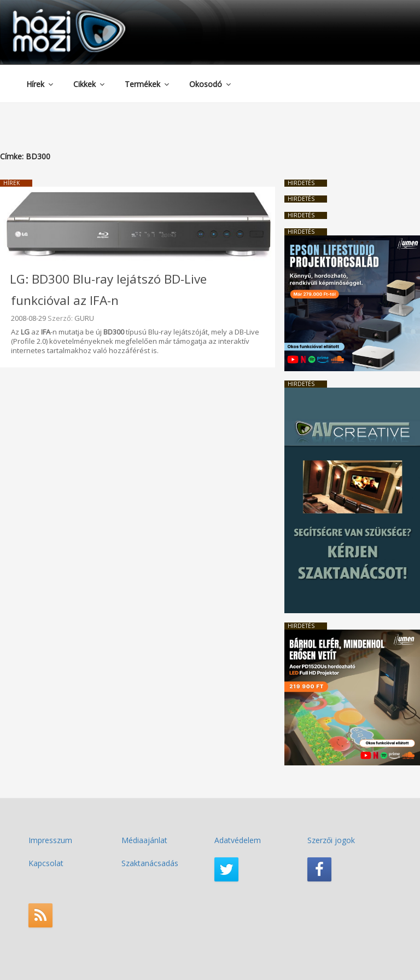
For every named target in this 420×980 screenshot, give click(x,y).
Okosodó (211, 84)
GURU (84, 318)
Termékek (148, 84)
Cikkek (90, 84)
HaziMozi (54, 13)
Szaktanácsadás (150, 863)
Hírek (40, 84)
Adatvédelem (238, 840)
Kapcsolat (46, 863)
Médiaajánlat (144, 840)
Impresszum (50, 840)
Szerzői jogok (331, 840)
